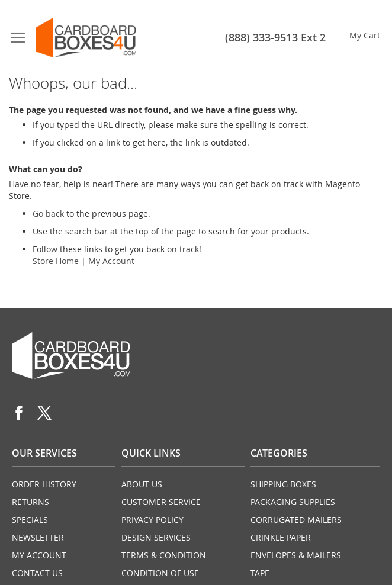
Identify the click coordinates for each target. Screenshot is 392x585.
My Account (111, 261)
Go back (48, 213)
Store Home (56, 261)
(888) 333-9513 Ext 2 (275, 37)
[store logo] (86, 38)
